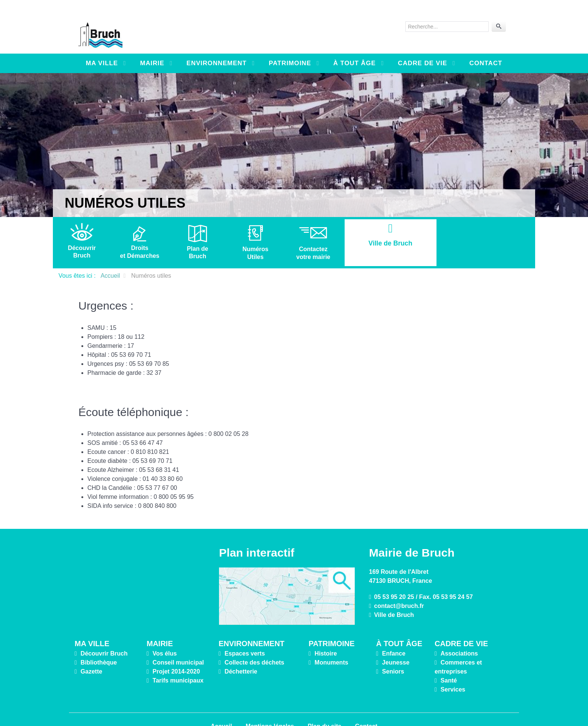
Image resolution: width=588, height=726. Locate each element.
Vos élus (165, 637)
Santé (449, 664)
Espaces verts (245, 637)
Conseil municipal (178, 646)
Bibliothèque (99, 646)
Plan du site (324, 709)
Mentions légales (270, 709)
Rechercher (406, 13)
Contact (366, 709)
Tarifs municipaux (178, 664)
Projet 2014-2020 (176, 655)
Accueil (221, 709)
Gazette (91, 655)
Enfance (394, 637)
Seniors (393, 655)
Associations (459, 637)
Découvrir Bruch (104, 637)
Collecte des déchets (254, 646)
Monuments (331, 646)
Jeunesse (396, 646)
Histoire (326, 637)
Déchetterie (241, 655)
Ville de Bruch (394, 598)
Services (453, 673)
